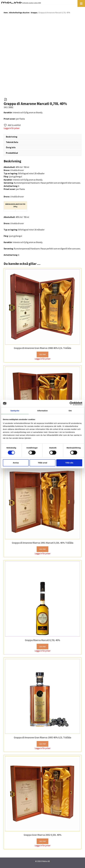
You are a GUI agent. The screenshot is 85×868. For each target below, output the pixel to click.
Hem (6, 13)
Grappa (34, 13)
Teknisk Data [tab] (12, 142)
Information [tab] (43, 411)
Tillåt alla (69, 463)
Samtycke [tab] (15, 411)
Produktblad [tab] (12, 153)
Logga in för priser (12, 128)
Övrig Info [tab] (11, 147)
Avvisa (16, 463)
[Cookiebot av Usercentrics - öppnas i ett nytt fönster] (71, 403)
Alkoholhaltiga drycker (19, 13)
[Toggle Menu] (81, 3)
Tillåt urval (42, 463)
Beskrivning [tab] (12, 137)
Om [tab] (70, 411)
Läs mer (42, 354)
